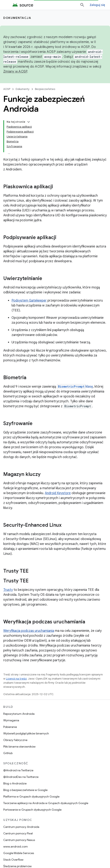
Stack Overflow (13, 860)
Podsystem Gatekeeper (29, 301)
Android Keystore (58, 493)
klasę (75, 387)
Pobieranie (10, 727)
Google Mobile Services (19, 853)
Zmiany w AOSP (15, 71)
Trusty (8, 590)
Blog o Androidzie (15, 783)
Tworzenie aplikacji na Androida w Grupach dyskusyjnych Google (46, 803)
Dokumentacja (17, 18)
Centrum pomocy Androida (21, 827)
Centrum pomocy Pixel (18, 833)
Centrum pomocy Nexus (19, 840)
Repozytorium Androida (19, 714)
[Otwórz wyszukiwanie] (82, 5)
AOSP (7, 89)
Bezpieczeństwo (45, 89)
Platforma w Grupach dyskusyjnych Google (31, 797)
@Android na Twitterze (18, 770)
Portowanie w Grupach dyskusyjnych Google (32, 810)
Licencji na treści (16, 679)
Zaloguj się (97, 5)
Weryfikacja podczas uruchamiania (29, 631)
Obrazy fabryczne (15, 740)
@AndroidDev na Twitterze (21, 777)
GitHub (8, 753)
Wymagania (11, 720)
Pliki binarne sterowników (19, 747)
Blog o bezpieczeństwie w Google (25, 790)
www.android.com (16, 846)
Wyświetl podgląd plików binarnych (26, 733)
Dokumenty (23, 89)
